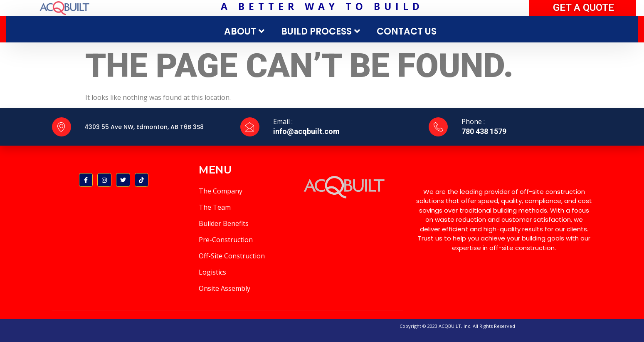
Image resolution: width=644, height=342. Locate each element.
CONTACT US (407, 31)
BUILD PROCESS (322, 31)
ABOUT (245, 31)
